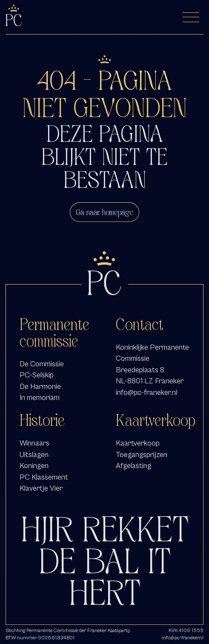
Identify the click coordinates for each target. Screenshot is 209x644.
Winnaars (34, 443)
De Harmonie (40, 387)
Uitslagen (34, 455)
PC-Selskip (37, 375)
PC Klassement (44, 477)
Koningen (34, 466)
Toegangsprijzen (142, 455)
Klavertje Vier (41, 488)
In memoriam (40, 398)
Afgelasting (133, 466)
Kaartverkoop (138, 443)
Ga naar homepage (104, 212)
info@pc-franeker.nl (146, 392)
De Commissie (42, 364)
